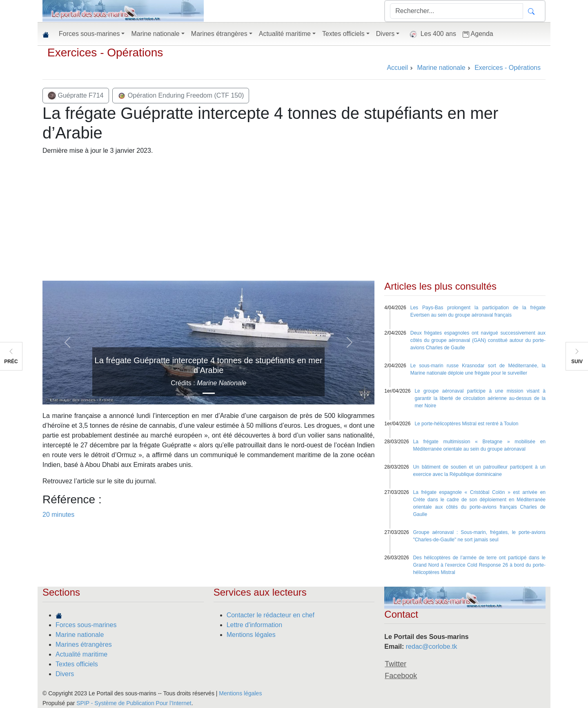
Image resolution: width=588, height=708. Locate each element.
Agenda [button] (478, 34)
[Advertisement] (294, 219)
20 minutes (58, 515)
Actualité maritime (81, 654)
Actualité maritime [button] (285, 34)
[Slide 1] (209, 393)
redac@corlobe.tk (432, 647)
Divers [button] (385, 34)
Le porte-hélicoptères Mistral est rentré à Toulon (466, 424)
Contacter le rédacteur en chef (271, 615)
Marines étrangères (84, 644)
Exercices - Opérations (105, 52)
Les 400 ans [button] (431, 34)
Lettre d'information (254, 625)
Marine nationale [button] (155, 34)
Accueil (397, 68)
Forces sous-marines (86, 625)
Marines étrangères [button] (219, 34)
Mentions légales (251, 635)
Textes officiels (77, 664)
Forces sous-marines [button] (89, 34)
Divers (65, 674)
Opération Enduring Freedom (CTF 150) (181, 95)
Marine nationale (80, 635)
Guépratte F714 (76, 96)
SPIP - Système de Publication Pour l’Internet (134, 703)
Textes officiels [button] (343, 34)
